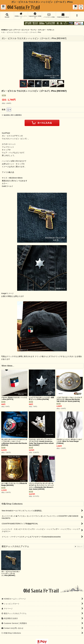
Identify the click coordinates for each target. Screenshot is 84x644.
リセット (79, 546)
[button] (3, 7)
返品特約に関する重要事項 (12, 115)
